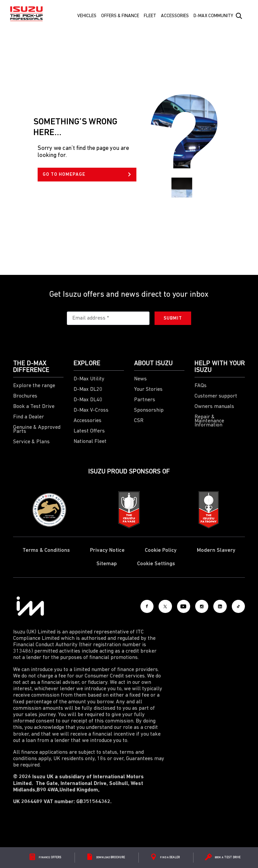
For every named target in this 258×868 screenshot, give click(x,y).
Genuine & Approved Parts (37, 429)
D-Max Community (213, 16)
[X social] (149, 606)
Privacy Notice (107, 550)
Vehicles (87, 16)
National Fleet (90, 442)
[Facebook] (127, 606)
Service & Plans (31, 442)
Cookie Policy (161, 550)
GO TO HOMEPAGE (87, 175)
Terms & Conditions (46, 550)
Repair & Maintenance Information (209, 421)
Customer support (216, 396)
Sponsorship (149, 410)
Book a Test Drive (34, 407)
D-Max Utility (89, 379)
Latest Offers (89, 431)
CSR (139, 421)
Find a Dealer (29, 417)
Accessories (175, 16)
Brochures (25, 396)
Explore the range (34, 386)
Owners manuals (214, 407)
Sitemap (107, 564)
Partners (145, 400)
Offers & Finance (120, 16)
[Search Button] (239, 16)
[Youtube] (171, 606)
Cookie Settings (156, 564)
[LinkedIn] (215, 606)
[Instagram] (193, 606)
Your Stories (148, 389)
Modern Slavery (216, 550)
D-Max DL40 (88, 400)
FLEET (150, 16)
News (140, 379)
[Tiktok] (236, 606)
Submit (173, 318)
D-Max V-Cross (91, 410)
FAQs (201, 386)
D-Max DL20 (88, 389)
